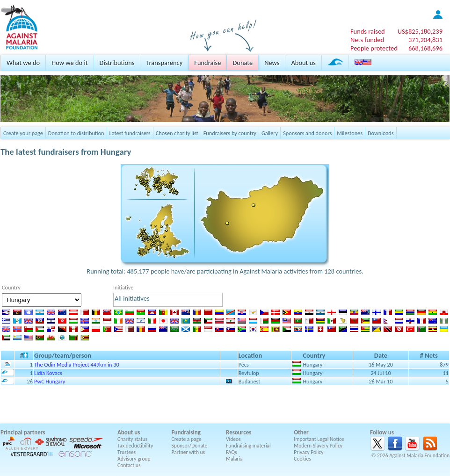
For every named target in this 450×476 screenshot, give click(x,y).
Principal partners (23, 432)
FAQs (232, 452)
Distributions (117, 63)
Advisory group (134, 459)
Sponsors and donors (307, 133)
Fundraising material (248, 446)
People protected (374, 48)
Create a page (187, 439)
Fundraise (207, 63)
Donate (243, 63)
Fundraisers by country (230, 133)
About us (303, 63)
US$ (420, 31)
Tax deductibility (135, 446)
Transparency (164, 63)
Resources (239, 432)
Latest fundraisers (130, 133)
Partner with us (189, 452)
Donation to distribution (76, 133)
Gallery (270, 133)
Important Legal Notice (319, 439)
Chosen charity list (177, 133)
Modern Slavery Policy (318, 446)
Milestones (350, 133)
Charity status (132, 439)
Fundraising (186, 432)
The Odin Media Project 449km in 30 (77, 364)
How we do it (69, 63)
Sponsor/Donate (190, 446)
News (272, 63)
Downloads (381, 133)
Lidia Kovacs (48, 373)
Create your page (23, 133)
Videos (233, 439)
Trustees (127, 452)
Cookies (302, 459)
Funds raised (368, 31)
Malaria (234, 459)
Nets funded (367, 40)
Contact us (129, 465)
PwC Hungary (50, 381)
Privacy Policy (308, 452)
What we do (23, 63)
